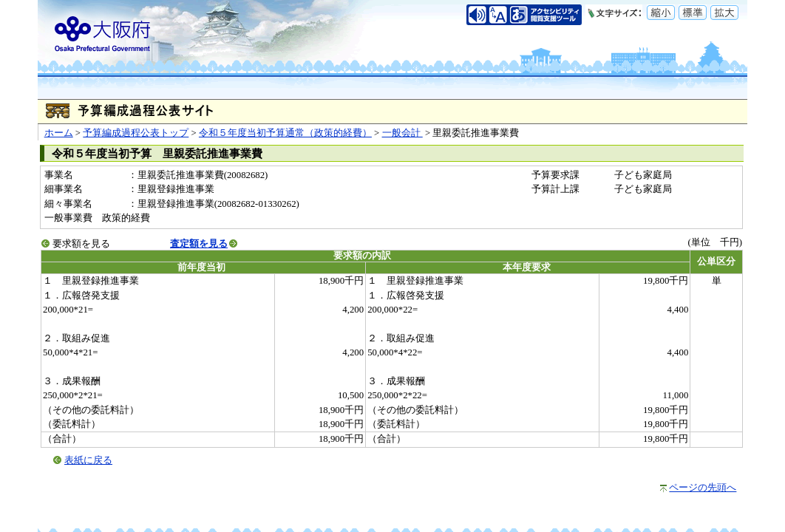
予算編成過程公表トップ (136, 133)
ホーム (59, 133)
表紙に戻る (88, 460)
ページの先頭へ (703, 488)
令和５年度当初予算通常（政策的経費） (285, 133)
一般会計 (402, 133)
